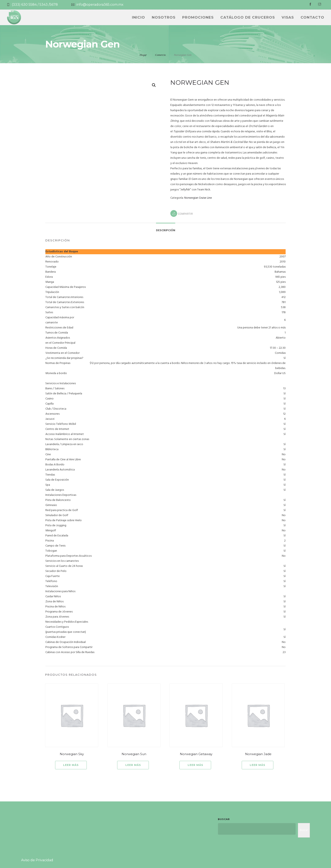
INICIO (138, 17)
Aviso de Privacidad (37, 860)
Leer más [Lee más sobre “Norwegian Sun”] (133, 765)
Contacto (312, 17)
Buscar (224, 819)
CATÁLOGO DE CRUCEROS (248, 17)
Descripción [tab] (166, 230)
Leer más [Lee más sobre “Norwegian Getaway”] (195, 765)
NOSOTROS (164, 17)
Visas (288, 17)
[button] (154, 85)
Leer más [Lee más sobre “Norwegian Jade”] (257, 765)
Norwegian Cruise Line (198, 198)
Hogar (143, 55)
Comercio (160, 55)
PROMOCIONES (198, 17)
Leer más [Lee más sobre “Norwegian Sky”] (71, 765)
